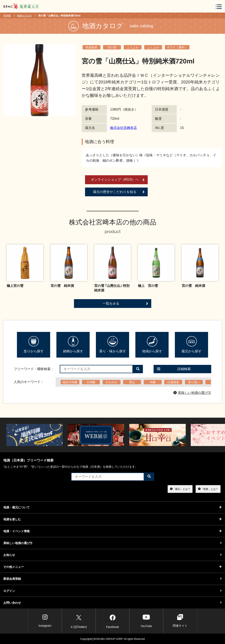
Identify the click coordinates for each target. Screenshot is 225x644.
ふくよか (133, 47)
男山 (132, 382)
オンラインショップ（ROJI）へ (118, 180)
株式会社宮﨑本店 (123, 128)
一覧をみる (125, 304)
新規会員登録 (112, 579)
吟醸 (153, 382)
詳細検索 (174, 369)
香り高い (194, 382)
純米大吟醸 (70, 382)
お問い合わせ (112, 603)
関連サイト (180, 621)
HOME (7, 16)
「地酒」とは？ (208, 489)
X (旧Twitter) (79, 621)
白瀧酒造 (173, 382)
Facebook (112, 621)
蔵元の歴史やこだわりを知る (119, 192)
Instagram (45, 621)
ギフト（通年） (177, 47)
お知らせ (112, 555)
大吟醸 (91, 382)
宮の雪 (112, 47)
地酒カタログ (24, 16)
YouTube (146, 621)
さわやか (112, 382)
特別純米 (92, 47)
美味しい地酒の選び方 (192, 393)
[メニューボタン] (219, 7)
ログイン (112, 591)
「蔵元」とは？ (180, 489)
